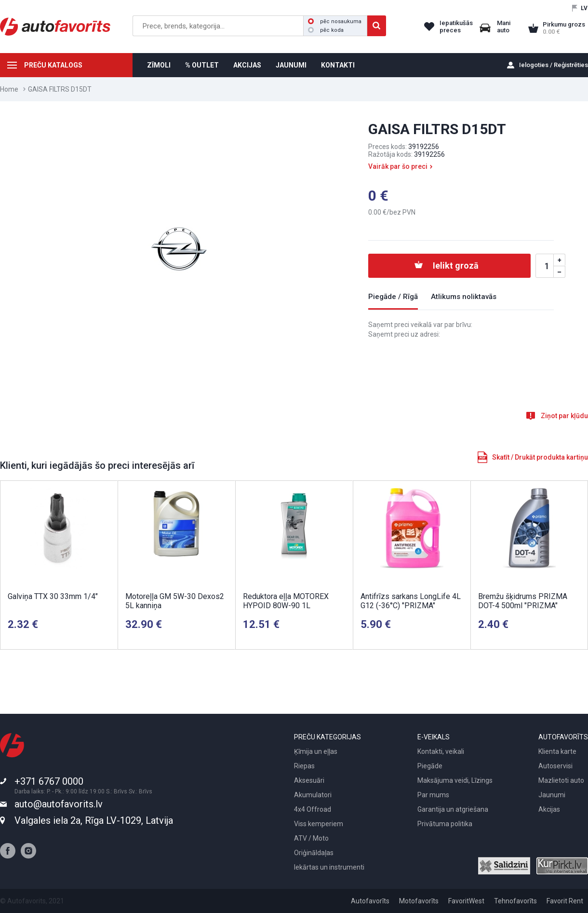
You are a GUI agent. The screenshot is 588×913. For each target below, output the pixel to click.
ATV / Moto (311, 838)
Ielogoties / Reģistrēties (554, 65)
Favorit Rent (565, 901)
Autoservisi (555, 766)
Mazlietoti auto (561, 780)
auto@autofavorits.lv (59, 804)
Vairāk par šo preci (398, 166)
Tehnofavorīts (515, 901)
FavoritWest (466, 901)
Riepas (304, 766)
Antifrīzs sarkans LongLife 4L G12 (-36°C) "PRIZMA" (411, 601)
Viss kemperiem (319, 824)
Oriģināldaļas (314, 853)
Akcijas (549, 809)
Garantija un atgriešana (453, 809)
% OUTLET (202, 65)
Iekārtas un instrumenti (329, 867)
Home (9, 89)
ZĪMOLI (159, 65)
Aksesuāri (309, 780)
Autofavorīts (370, 901)
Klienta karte (557, 751)
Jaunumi (552, 795)
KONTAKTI (338, 65)
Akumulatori (313, 795)
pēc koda (326, 30)
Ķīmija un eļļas (316, 751)
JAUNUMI (291, 65)
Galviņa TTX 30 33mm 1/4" (53, 596)
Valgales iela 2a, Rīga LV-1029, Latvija (94, 820)
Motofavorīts (419, 901)
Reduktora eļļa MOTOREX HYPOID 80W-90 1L (286, 601)
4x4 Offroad (313, 809)
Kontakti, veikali (441, 751)
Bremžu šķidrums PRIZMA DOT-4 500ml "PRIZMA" (523, 601)
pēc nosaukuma (335, 21)
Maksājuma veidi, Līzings (455, 780)
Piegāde (430, 766)
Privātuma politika (445, 824)
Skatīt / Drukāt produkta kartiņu (540, 457)
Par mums (433, 795)
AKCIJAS (247, 65)
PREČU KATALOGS (53, 65)
